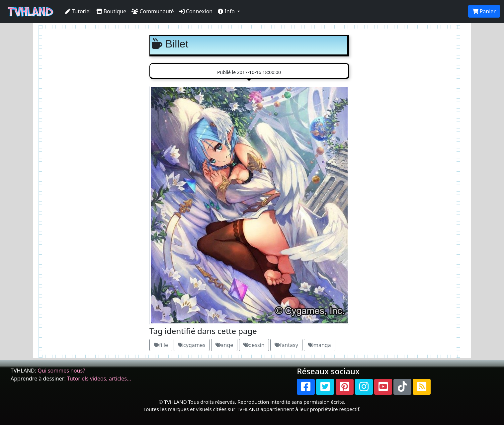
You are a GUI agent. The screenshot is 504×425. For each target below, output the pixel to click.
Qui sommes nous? (61, 371)
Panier (484, 11)
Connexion (196, 11)
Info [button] (227, 11)
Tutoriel (78, 11)
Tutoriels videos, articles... (99, 379)
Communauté (153, 11)
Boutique (111, 11)
